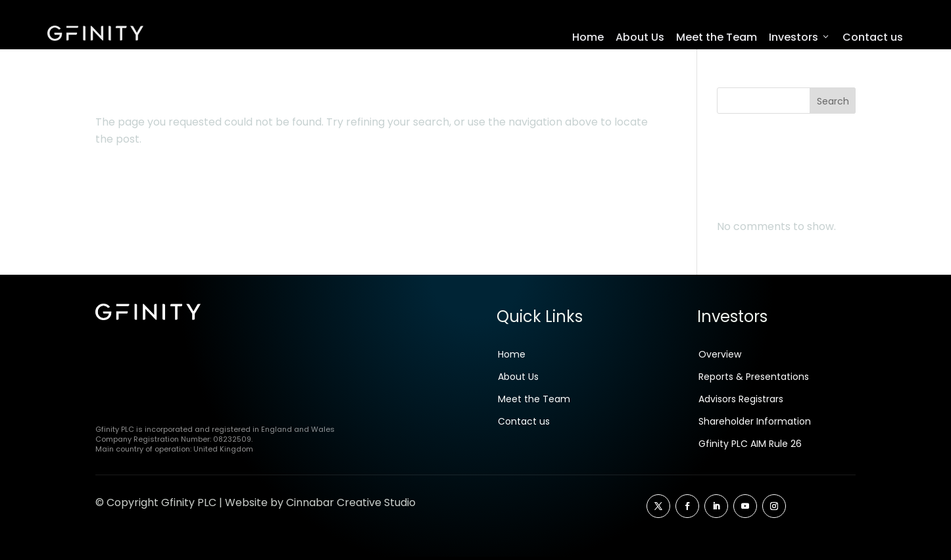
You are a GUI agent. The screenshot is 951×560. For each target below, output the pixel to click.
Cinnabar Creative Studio (351, 506)
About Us (640, 37)
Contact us (873, 37)
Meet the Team (717, 37)
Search (833, 105)
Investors (800, 37)
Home (588, 37)
